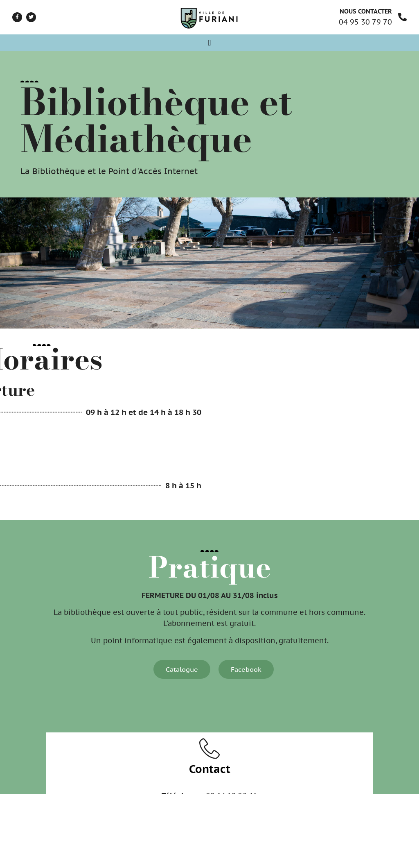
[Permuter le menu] (209, 43)
